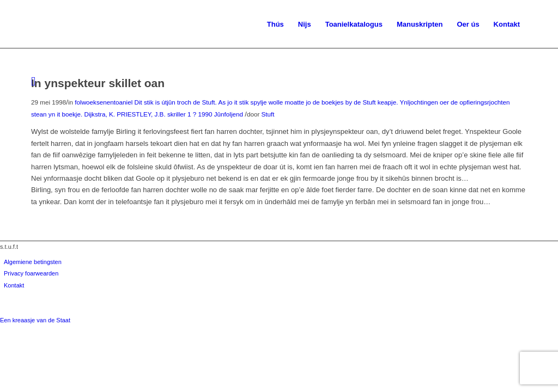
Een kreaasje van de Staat (35, 320)
